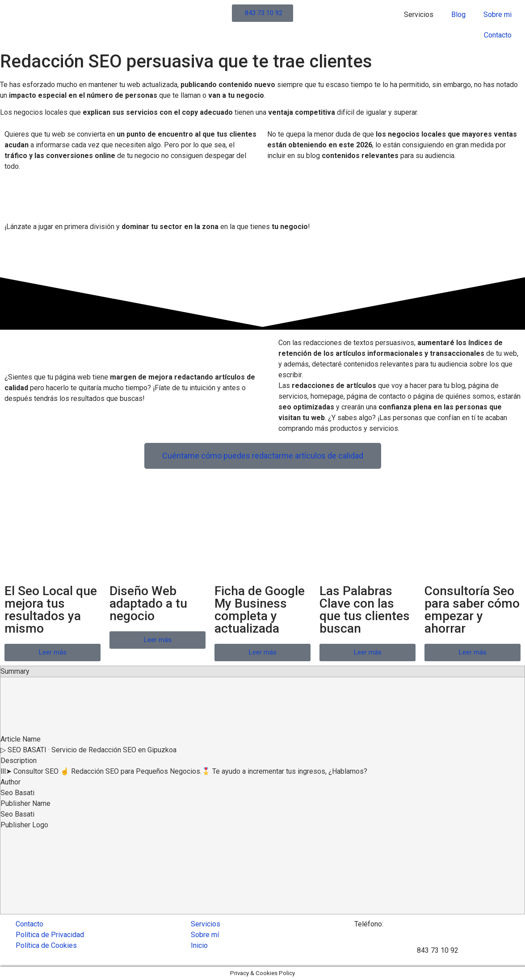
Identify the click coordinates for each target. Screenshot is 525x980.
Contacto (498, 35)
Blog (458, 15)
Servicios (419, 15)
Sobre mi (498, 15)
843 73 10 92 (438, 950)
